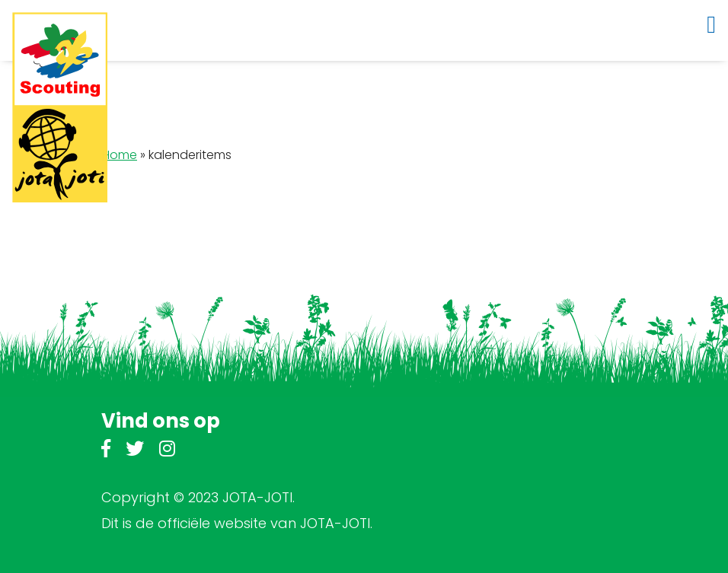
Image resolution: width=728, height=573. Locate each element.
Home (120, 155)
